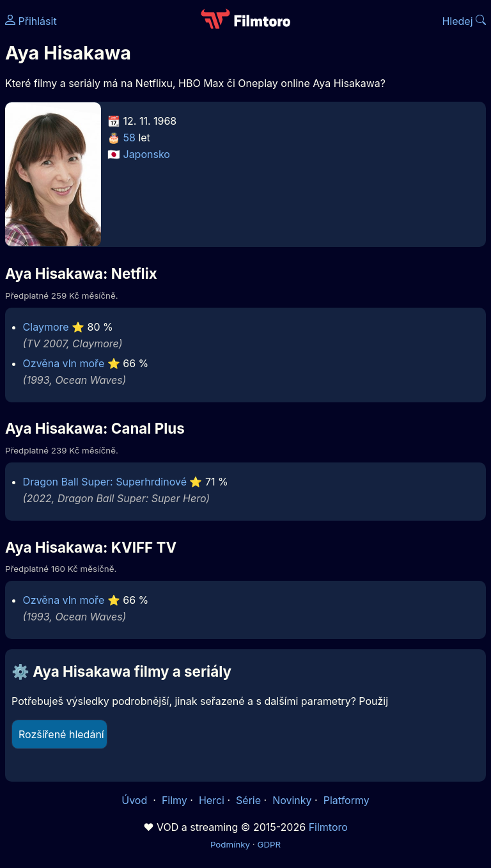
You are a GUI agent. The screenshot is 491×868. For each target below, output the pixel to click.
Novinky (292, 800)
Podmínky (230, 844)
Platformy (347, 800)
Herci (212, 800)
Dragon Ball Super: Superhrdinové (105, 482)
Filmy (175, 800)
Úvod (136, 800)
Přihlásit (31, 21)
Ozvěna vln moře (64, 363)
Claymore (46, 327)
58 (129, 138)
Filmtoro (328, 827)
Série (248, 800)
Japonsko (147, 154)
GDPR (269, 844)
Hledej (464, 21)
